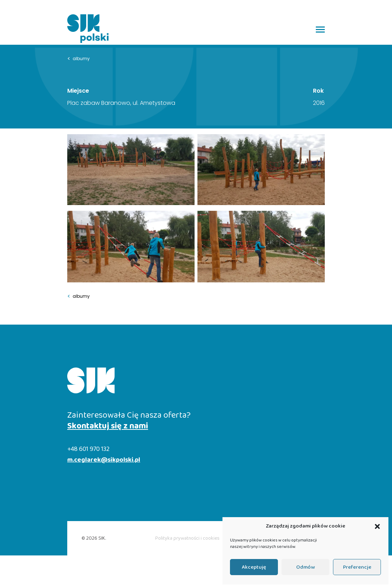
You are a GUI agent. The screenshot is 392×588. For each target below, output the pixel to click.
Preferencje (357, 567)
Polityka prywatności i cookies (187, 538)
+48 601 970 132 (88, 449)
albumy (79, 59)
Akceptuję (254, 567)
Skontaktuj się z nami (108, 426)
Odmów (305, 567)
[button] (377, 526)
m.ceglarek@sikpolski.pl (104, 460)
